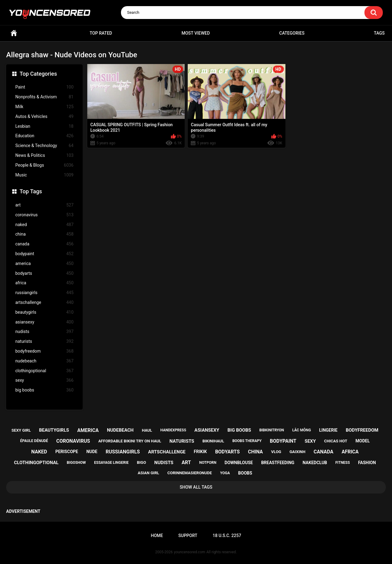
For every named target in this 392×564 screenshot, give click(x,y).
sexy (44, 380)
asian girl (149, 473)
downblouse (239, 463)
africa (44, 283)
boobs (245, 473)
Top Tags (31, 191)
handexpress (173, 430)
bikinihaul (213, 441)
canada (44, 244)
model (363, 441)
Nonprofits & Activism (44, 97)
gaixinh (297, 452)
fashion (367, 463)
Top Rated (101, 33)
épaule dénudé (34, 441)
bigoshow (76, 463)
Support (188, 536)
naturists (44, 341)
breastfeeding (278, 463)
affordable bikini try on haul (130, 441)
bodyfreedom (44, 351)
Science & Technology (44, 146)
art (44, 205)
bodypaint (44, 254)
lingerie (328, 430)
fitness (343, 463)
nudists (44, 332)
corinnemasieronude (189, 473)
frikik (200, 452)
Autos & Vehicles (44, 117)
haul (147, 430)
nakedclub (315, 463)
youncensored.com (190, 552)
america (44, 264)
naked (44, 225)
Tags (379, 33)
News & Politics (44, 155)
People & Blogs (44, 165)
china (44, 234)
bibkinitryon (272, 430)
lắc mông (302, 430)
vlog (276, 452)
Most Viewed (196, 33)
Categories (292, 33)
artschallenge (44, 303)
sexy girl (21, 430)
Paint (44, 87)
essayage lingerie (111, 463)
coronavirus (44, 215)
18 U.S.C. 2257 (227, 536)
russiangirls (44, 293)
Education (44, 136)
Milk (44, 107)
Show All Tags (196, 487)
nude (92, 452)
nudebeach (44, 361)
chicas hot (336, 441)
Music (44, 175)
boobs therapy (247, 441)
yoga (225, 473)
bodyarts (44, 273)
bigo (141, 462)
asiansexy (44, 322)
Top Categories (38, 74)
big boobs (44, 390)
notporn (208, 463)
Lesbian (44, 126)
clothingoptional (44, 371)
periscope (67, 452)
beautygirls (44, 312)
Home (14, 33)
